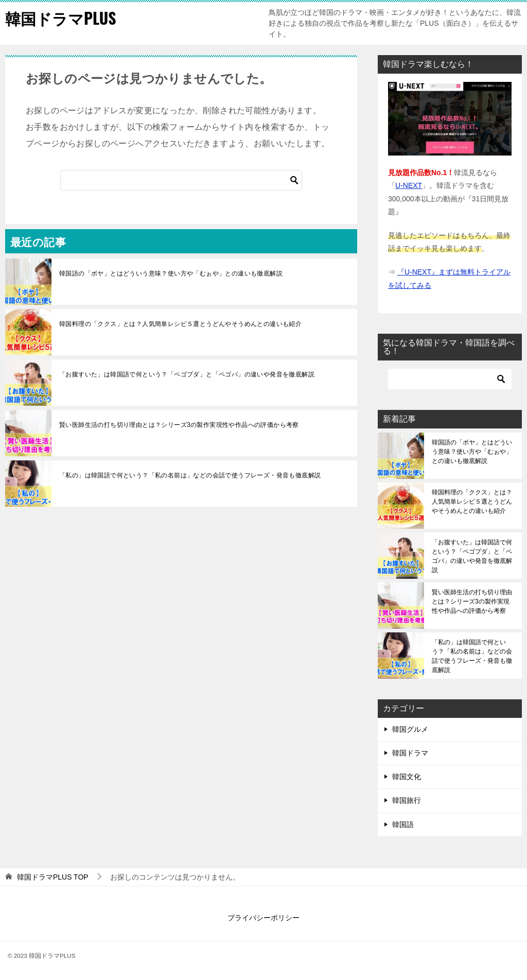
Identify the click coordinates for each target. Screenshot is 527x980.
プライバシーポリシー (263, 918)
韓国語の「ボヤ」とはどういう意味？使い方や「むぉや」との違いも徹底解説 (171, 273)
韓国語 (403, 824)
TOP (53, 877)
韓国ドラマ (410, 753)
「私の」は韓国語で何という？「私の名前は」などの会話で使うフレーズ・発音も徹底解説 (190, 475)
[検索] (181, 180)
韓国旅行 (407, 800)
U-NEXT (409, 185)
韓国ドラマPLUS (61, 18)
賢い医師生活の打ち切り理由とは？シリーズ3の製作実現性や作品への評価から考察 (179, 425)
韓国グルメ (410, 729)
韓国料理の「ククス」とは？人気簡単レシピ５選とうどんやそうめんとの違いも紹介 (180, 324)
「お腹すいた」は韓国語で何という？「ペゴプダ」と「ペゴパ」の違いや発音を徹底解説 (187, 374)
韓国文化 (407, 777)
